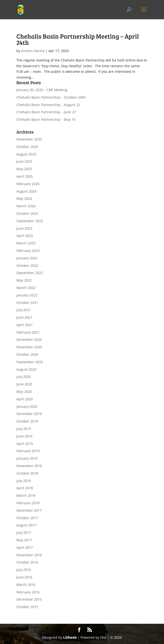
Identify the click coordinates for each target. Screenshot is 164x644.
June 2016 (24, 577)
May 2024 (24, 198)
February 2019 (28, 451)
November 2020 (29, 347)
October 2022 (27, 265)
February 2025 (28, 184)
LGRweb (70, 637)
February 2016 (28, 592)
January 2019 (27, 458)
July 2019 (24, 429)
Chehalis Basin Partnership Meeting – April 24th (78, 39)
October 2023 (27, 213)
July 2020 (24, 377)
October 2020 (27, 354)
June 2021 (24, 317)
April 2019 (25, 444)
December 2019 (29, 414)
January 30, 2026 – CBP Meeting (42, 90)
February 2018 (28, 503)
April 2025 (25, 176)
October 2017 (27, 518)
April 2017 (25, 547)
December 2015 (29, 599)
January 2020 (27, 406)
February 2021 (28, 332)
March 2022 (26, 288)
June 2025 (24, 161)
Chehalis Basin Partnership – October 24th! (51, 97)
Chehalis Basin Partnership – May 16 (46, 119)
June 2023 (24, 228)
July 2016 (24, 570)
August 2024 (26, 191)
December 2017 (29, 510)
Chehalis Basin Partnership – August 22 (48, 105)
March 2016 (26, 585)
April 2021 (25, 325)
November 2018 (29, 466)
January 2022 (27, 295)
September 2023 (30, 221)
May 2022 (24, 280)
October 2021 (27, 303)
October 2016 (27, 562)
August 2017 (26, 525)
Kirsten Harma (33, 51)
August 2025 (26, 154)
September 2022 (30, 273)
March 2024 (26, 206)
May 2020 (24, 392)
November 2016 (29, 555)
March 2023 (26, 243)
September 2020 (30, 362)
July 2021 (24, 310)
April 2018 (25, 488)
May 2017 (24, 540)
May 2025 (24, 169)
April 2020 (25, 399)
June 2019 (24, 436)
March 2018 (26, 495)
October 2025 (27, 147)
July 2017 (24, 533)
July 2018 (24, 481)
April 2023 (25, 236)
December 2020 (29, 339)
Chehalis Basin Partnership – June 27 (46, 112)
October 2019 (27, 421)
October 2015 (27, 607)
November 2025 (29, 139)
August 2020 (26, 369)
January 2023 (27, 258)
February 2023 (28, 251)
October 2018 (27, 473)
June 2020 (24, 384)
